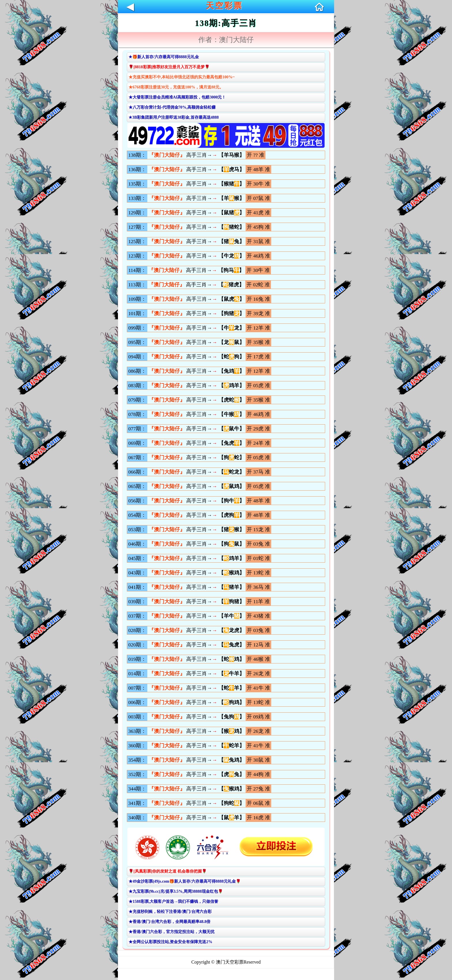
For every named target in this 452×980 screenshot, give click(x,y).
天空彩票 (224, 6)
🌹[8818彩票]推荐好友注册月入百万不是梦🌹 (169, 67)
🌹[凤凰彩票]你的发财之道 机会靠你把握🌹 (168, 871)
